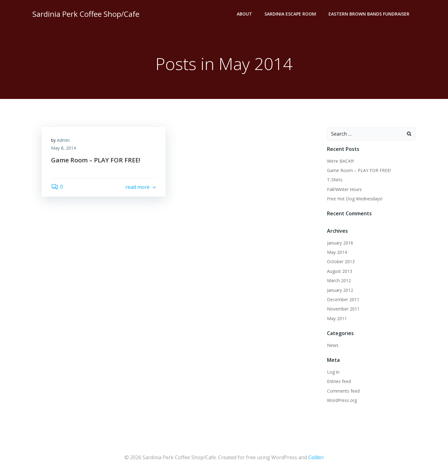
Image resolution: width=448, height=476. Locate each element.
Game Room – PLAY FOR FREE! (359, 170)
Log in (333, 372)
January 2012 (340, 290)
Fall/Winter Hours (344, 189)
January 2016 (340, 243)
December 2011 (343, 299)
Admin (63, 140)
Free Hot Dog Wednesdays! (355, 199)
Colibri (316, 457)
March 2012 (339, 280)
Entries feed (339, 381)
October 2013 (341, 262)
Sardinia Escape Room (290, 14)
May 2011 (337, 318)
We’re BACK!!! (340, 161)
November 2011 (343, 309)
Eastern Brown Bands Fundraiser (369, 14)
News (333, 345)
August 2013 (340, 271)
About (244, 14)
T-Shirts (335, 180)
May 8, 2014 (63, 148)
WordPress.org (342, 400)
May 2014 (337, 252)
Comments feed (343, 391)
